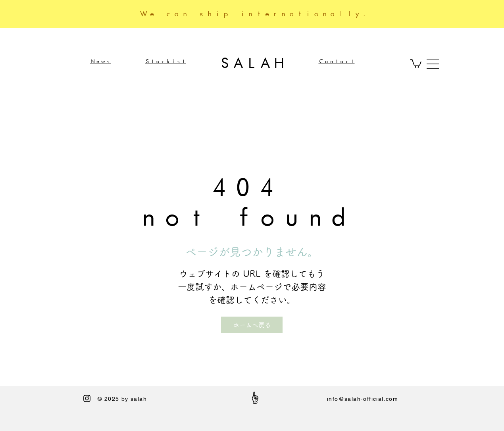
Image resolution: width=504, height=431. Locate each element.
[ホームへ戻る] (252, 325)
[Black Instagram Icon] (87, 398)
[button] (416, 63)
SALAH (252, 63)
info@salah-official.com (363, 399)
